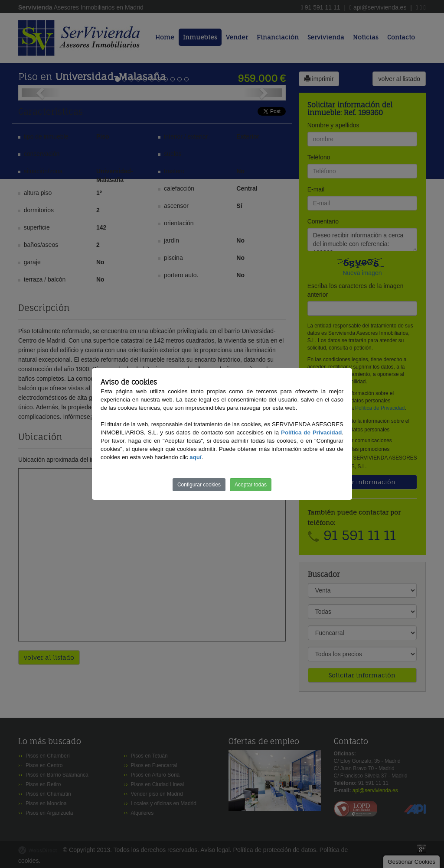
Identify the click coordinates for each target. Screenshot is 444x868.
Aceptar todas (251, 485)
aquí (195, 457)
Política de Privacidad (311, 432)
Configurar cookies (199, 485)
